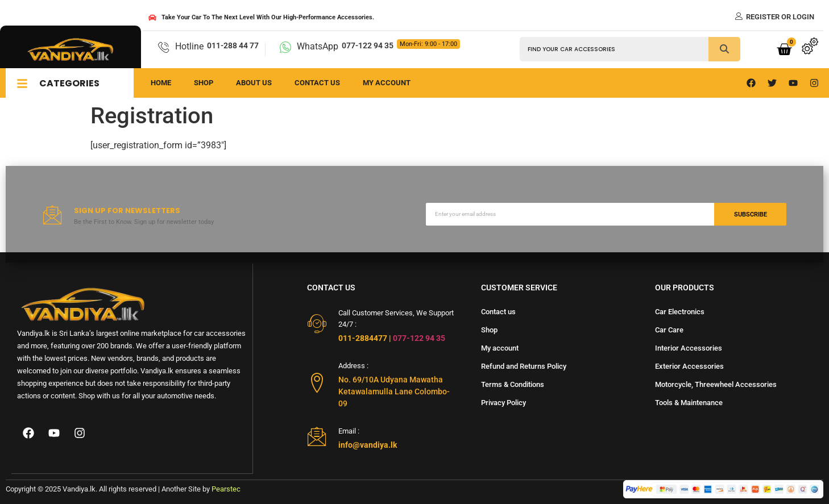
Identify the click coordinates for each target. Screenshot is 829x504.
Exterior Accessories (689, 366)
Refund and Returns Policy (524, 366)
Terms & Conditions (513, 384)
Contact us (317, 83)
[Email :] (317, 436)
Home (161, 83)
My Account (387, 83)
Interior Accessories (689, 348)
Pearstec (226, 489)
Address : (353, 366)
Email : (349, 431)
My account (500, 348)
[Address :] (317, 383)
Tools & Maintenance (689, 403)
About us (254, 83)
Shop (204, 83)
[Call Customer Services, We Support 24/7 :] (317, 324)
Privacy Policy (503, 403)
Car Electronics (680, 312)
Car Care (669, 330)
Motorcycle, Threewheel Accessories (716, 384)
